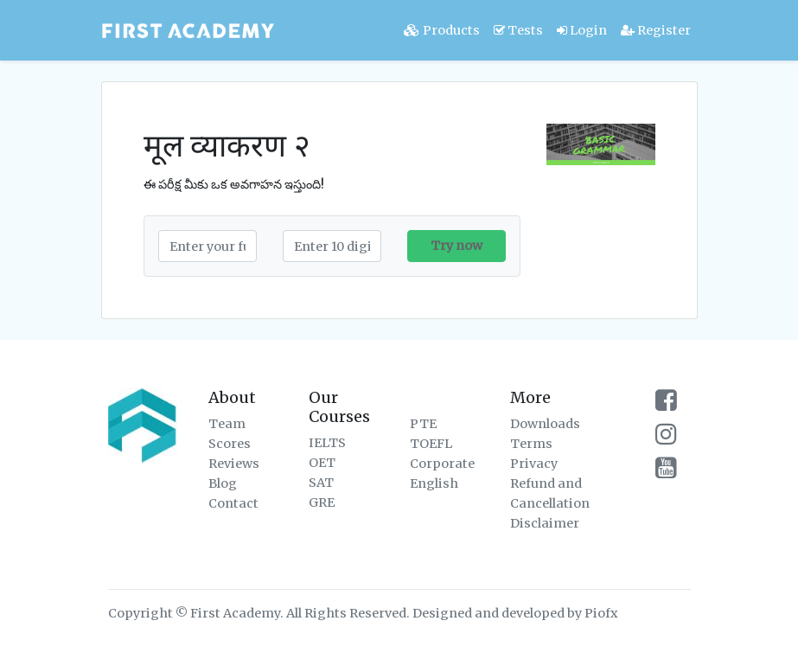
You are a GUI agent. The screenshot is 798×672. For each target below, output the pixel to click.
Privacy (534, 464)
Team (227, 424)
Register (656, 30)
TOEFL (431, 444)
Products (442, 30)
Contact (233, 503)
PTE (423, 424)
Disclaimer (545, 523)
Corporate (442, 464)
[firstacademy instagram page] (666, 438)
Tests (518, 30)
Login (582, 30)
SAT (321, 483)
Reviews (234, 464)
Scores (230, 444)
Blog (223, 483)
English (434, 483)
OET (322, 463)
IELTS (327, 443)
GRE (322, 502)
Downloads (545, 424)
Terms (531, 444)
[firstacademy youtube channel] (666, 472)
